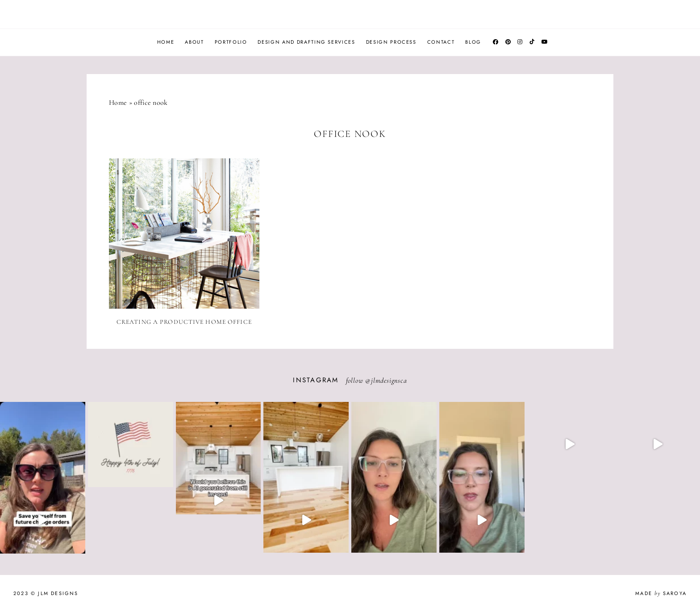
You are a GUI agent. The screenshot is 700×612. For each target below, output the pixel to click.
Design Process (391, 42)
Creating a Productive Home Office (184, 322)
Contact (441, 42)
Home (166, 42)
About (194, 42)
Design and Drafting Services (306, 42)
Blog (473, 42)
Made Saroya (661, 593)
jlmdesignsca (389, 380)
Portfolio (231, 42)
